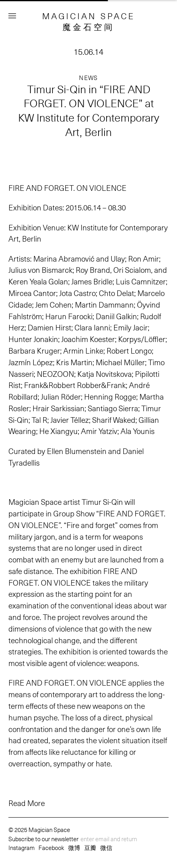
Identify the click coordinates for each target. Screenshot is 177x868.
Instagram (22, 847)
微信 (106, 847)
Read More (27, 803)
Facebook (51, 847)
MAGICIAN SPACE (89, 16)
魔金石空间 (88, 27)
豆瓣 (90, 847)
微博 (74, 847)
